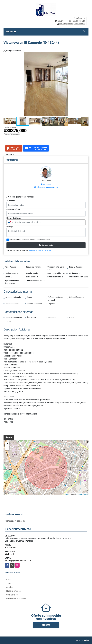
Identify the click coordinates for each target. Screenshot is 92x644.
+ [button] (7, 444)
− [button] (7, 448)
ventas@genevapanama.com (18, 560)
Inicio (9, 579)
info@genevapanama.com (47, 187)
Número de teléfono (14, 218)
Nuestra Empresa (14, 591)
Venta (9, 583)
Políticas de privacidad (16, 599)
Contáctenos (12, 595)
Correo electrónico (14, 209)
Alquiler (10, 587)
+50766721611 (78, 21)
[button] (86, 55)
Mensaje (10, 227)
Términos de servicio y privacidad (40, 250)
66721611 (62, 21)
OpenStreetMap (82, 494)
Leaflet (67, 494)
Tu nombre (11, 201)
